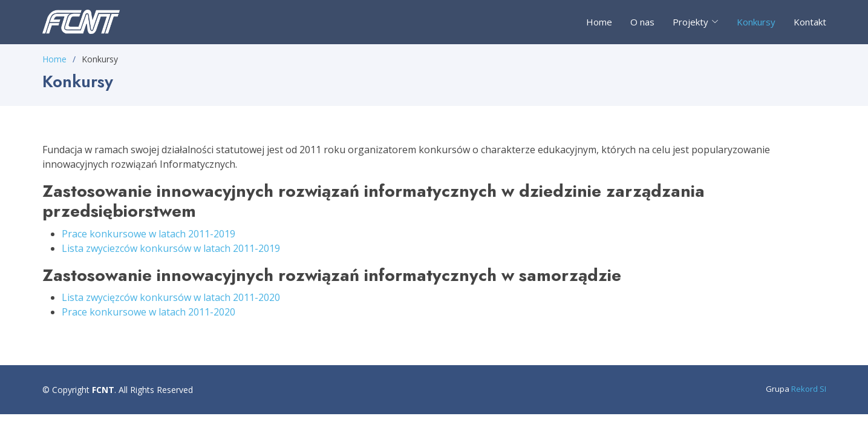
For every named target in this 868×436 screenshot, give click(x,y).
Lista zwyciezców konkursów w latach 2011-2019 (171, 248)
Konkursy (756, 22)
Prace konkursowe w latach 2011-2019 (148, 234)
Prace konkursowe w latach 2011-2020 (148, 312)
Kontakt (810, 22)
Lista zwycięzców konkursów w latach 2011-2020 (171, 297)
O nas (642, 22)
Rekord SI (809, 389)
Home (599, 22)
